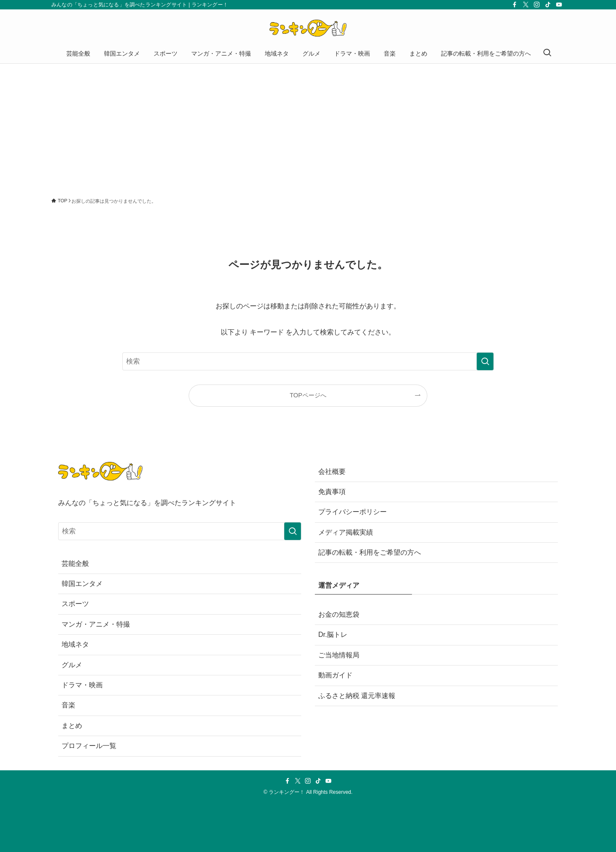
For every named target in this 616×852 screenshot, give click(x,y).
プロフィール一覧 (89, 746)
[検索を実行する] (485, 361)
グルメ (72, 665)
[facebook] (515, 5)
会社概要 (332, 472)
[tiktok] (548, 5)
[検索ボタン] (547, 53)
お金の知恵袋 (339, 614)
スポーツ (75, 604)
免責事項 (332, 492)
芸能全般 (75, 564)
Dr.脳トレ (333, 635)
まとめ (72, 726)
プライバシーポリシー (352, 512)
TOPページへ (308, 395)
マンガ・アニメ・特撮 (96, 624)
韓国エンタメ (82, 584)
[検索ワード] (308, 361)
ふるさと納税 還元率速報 (357, 696)
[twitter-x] (526, 5)
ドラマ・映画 (82, 685)
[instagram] (537, 5)
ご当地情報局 (339, 655)
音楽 (68, 705)
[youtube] (559, 5)
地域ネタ (75, 644)
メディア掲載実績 (346, 532)
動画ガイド (335, 675)
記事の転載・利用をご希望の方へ (370, 552)
